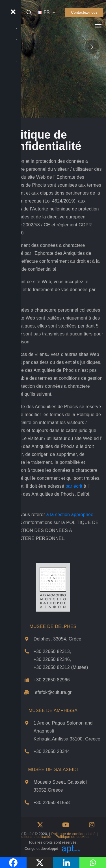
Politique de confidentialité (74, 834)
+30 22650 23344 (52, 751)
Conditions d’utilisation (33, 837)
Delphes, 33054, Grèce (58, 639)
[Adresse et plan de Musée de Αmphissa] (27, 723)
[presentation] (92, 47)
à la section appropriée (70, 515)
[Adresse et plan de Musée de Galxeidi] (27, 782)
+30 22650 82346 (52, 659)
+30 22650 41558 (52, 803)
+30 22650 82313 (52, 651)
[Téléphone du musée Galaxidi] (27, 803)
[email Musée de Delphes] (27, 692)
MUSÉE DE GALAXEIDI (53, 770)
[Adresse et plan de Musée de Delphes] (27, 639)
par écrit (74, 486)
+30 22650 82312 (52, 667)
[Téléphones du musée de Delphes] (27, 651)
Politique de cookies (73, 837)
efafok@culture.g (52, 692)
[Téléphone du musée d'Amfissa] (27, 751)
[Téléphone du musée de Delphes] (27, 680)
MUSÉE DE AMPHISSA (53, 711)
